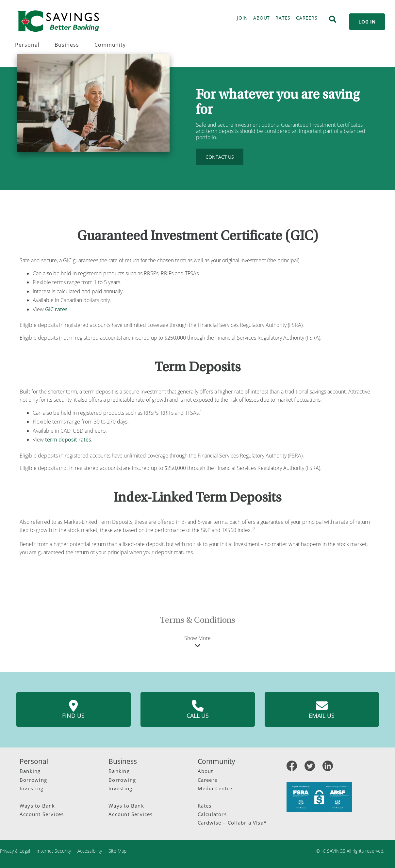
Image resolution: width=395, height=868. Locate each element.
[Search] (333, 19)
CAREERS (307, 18)
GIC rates (56, 309)
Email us (322, 710)
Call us (198, 710)
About (206, 771)
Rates (205, 806)
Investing (32, 788)
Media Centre (215, 788)
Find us (73, 710)
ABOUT (262, 18)
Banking (30, 771)
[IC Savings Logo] (58, 21)
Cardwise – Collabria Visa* (232, 823)
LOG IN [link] (367, 22)
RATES (283, 18)
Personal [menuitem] (27, 45)
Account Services (42, 814)
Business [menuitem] (67, 45)
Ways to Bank (37, 806)
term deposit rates (68, 440)
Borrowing (33, 780)
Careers (208, 780)
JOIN (242, 18)
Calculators (212, 814)
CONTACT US (220, 157)
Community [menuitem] (110, 45)
